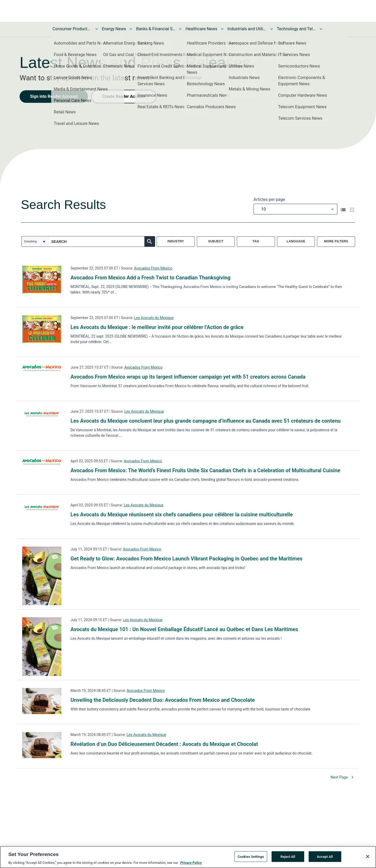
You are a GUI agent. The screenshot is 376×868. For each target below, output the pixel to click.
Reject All (288, 857)
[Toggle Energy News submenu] (131, 29)
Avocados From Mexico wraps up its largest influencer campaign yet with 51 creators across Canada (188, 377)
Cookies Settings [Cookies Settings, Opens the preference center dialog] (251, 857)
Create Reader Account (124, 96)
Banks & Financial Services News (156, 29)
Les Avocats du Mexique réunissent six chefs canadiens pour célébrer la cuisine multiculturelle (182, 514)
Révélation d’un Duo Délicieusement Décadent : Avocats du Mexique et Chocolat (164, 744)
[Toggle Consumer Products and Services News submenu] (97, 29)
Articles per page (269, 199)
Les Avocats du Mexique (154, 318)
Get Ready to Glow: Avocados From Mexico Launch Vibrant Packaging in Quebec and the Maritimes (186, 559)
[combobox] (295, 209)
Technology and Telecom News (296, 29)
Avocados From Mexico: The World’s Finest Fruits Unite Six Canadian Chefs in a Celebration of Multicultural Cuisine (205, 470)
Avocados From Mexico (153, 268)
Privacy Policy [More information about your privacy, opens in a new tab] (191, 864)
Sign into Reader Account (54, 96)
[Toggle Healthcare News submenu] (222, 29)
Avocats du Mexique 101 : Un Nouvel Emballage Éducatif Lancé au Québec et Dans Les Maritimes (184, 629)
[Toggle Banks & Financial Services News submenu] (180, 29)
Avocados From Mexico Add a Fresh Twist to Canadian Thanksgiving (151, 278)
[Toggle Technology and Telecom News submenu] (321, 29)
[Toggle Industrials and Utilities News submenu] (272, 29)
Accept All (325, 857)
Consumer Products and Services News (72, 29)
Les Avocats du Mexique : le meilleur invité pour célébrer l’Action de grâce (157, 327)
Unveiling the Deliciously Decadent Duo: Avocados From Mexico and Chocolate (163, 700)
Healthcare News (201, 29)
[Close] (368, 857)
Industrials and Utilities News (247, 29)
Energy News (114, 29)
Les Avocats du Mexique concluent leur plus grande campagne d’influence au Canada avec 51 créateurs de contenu (206, 421)
